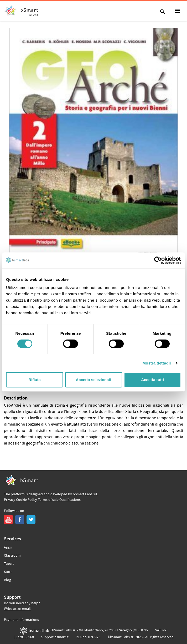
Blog (7, 580)
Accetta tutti (152, 380)
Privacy (10, 500)
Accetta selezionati (93, 380)
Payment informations (21, 620)
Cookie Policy (27, 500)
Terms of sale (48, 500)
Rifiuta (35, 380)
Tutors (9, 564)
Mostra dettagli (157, 363)
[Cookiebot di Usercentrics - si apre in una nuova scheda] (158, 260)
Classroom (12, 556)
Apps (8, 547)
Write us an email (17, 609)
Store (8, 572)
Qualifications (70, 500)
